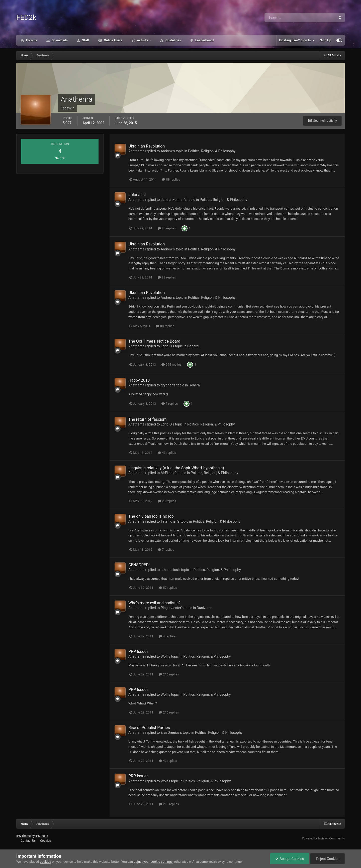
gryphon (167, 385)
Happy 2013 (139, 380)
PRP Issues (138, 652)
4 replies (167, 636)
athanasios (169, 570)
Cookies (46, 841)
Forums (31, 40)
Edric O (166, 346)
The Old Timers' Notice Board (154, 341)
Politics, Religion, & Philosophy (212, 151)
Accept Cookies (290, 859)
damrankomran (172, 200)
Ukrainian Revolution (147, 146)
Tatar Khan (169, 521)
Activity (143, 40)
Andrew (167, 151)
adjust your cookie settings (153, 862)
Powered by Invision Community (323, 838)
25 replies (167, 228)
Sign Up (326, 40)
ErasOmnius (170, 733)
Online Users (113, 40)
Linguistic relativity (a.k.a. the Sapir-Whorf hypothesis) (176, 468)
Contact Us (28, 841)
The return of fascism (148, 419)
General (193, 346)
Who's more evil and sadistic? (154, 603)
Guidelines (173, 40)
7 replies (170, 404)
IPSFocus (42, 836)
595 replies (171, 365)
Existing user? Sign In (297, 40)
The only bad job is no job (151, 516)
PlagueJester (171, 608)
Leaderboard (204, 40)
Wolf (164, 656)
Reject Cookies (327, 859)
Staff (85, 40)
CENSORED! (139, 565)
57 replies (168, 588)
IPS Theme (24, 836)
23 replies (167, 501)
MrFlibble (168, 473)
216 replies (169, 674)
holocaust (137, 195)
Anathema (136, 151)
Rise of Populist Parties (149, 728)
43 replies (167, 453)
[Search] (288, 18)
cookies (46, 862)
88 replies (171, 179)
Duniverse (205, 608)
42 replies (168, 761)
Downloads (59, 40)
